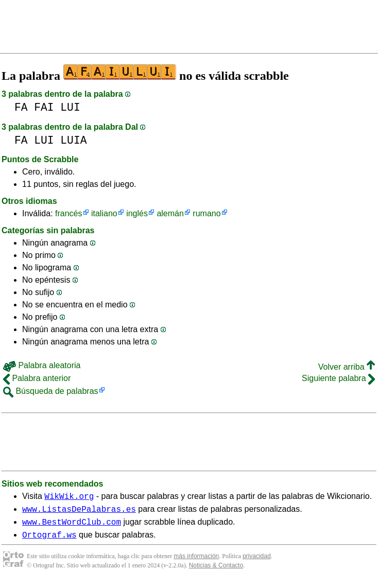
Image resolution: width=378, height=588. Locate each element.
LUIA (73, 140)
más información (196, 562)
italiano (104, 213)
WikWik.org (69, 497)
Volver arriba (347, 367)
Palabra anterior (37, 378)
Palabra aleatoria (42, 365)
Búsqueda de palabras (51, 391)
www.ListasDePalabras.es (79, 512)
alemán (170, 213)
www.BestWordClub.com (72, 526)
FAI (44, 107)
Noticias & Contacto (216, 572)
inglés (137, 213)
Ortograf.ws (49, 541)
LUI (70, 107)
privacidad (257, 562)
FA (21, 107)
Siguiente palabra (338, 378)
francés (68, 213)
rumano (207, 213)
